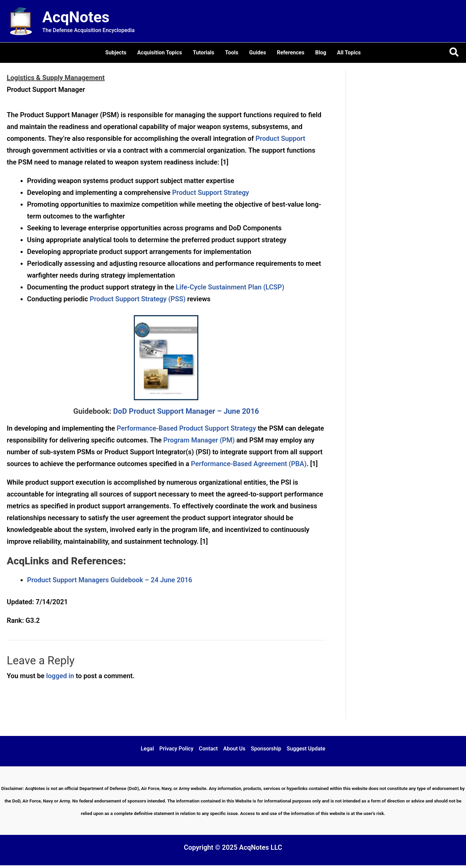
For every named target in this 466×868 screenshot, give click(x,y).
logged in (60, 676)
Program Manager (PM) (199, 440)
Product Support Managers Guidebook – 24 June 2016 (110, 580)
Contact (208, 749)
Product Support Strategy (211, 193)
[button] (454, 53)
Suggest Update (306, 749)
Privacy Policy (177, 749)
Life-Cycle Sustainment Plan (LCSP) (230, 287)
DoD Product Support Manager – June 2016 (186, 411)
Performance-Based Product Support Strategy (186, 428)
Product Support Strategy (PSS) (138, 299)
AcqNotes (76, 17)
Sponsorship (266, 749)
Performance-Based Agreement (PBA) (249, 464)
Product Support (280, 138)
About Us (234, 749)
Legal (147, 749)
